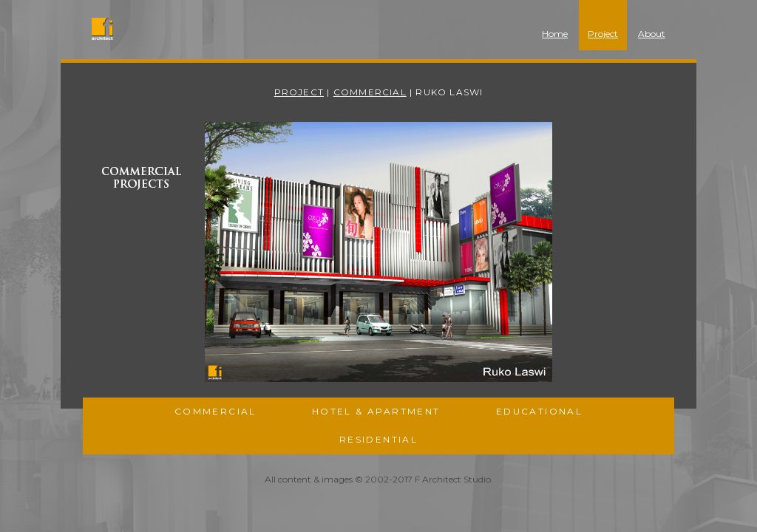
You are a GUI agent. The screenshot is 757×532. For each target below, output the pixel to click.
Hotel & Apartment (376, 411)
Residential (378, 439)
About (652, 34)
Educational (539, 411)
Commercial (370, 92)
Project (603, 34)
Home (555, 34)
